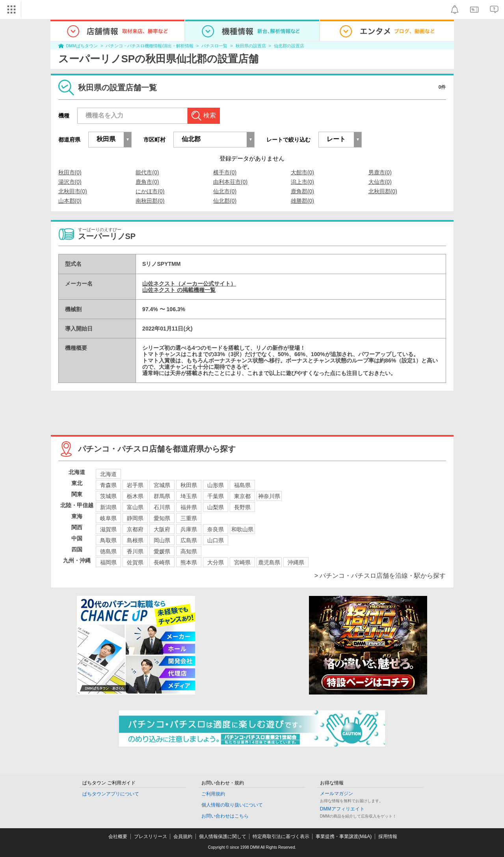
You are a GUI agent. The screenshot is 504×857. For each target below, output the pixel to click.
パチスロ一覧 (214, 46)
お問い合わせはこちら (225, 816)
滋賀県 (108, 529)
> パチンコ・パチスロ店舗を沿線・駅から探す (380, 576)
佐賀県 (135, 562)
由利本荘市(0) (230, 182)
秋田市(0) (70, 172)
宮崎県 (242, 562)
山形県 (216, 485)
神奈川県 (269, 496)
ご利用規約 (213, 794)
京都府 (135, 529)
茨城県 (108, 496)
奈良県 (216, 529)
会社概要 (118, 836)
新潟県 (108, 507)
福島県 (242, 485)
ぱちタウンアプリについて (111, 794)
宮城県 (162, 485)
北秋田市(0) (73, 191)
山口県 (216, 540)
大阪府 (162, 529)
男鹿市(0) (380, 172)
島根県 (135, 540)
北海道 (108, 474)
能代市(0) (147, 172)
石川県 (162, 507)
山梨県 (216, 507)
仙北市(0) (225, 191)
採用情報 (388, 836)
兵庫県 (189, 529)
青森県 (108, 485)
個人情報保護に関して (223, 836)
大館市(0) (302, 172)
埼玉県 (189, 496)
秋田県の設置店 (251, 46)
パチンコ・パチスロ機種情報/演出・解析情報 (150, 46)
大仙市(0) (380, 182)
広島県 (189, 540)
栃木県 (135, 496)
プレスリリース (151, 836)
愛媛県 (162, 551)
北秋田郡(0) (383, 191)
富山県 (135, 507)
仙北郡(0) (225, 201)
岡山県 (162, 540)
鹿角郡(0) (302, 191)
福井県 (189, 507)
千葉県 (216, 496)
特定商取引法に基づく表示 (281, 836)
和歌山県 (242, 529)
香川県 (135, 551)
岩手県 (135, 485)
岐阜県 (108, 518)
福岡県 (108, 562)
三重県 (189, 518)
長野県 (242, 507)
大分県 (216, 562)
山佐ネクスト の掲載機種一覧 (179, 290)
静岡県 (135, 518)
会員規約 (183, 836)
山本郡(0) (70, 201)
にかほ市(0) (150, 191)
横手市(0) (225, 172)
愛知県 (162, 518)
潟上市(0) (302, 182)
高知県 (189, 551)
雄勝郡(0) (302, 201)
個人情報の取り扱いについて (232, 805)
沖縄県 (296, 562)
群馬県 (162, 496)
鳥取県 (108, 540)
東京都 (242, 496)
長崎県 (162, 562)
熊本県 (189, 562)
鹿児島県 (269, 562)
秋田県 (189, 485)
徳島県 (108, 551)
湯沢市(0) (70, 182)
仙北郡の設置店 (289, 46)
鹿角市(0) (147, 182)
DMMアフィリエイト (342, 809)
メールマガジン (337, 794)
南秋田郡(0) (150, 201)
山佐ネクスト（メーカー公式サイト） (189, 284)
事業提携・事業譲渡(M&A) (344, 836)
